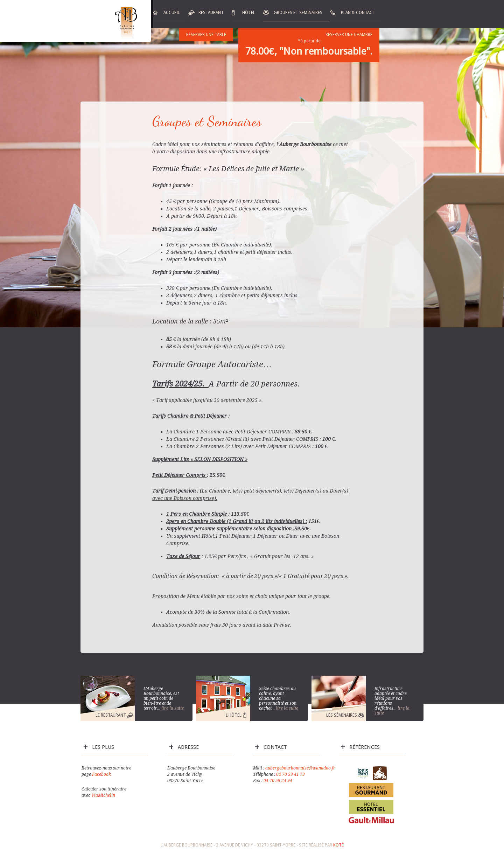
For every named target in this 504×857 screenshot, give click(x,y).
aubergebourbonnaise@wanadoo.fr (300, 768)
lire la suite (173, 708)
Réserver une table (206, 35)
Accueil (172, 13)
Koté (338, 845)
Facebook (101, 774)
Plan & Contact (358, 13)
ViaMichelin (103, 795)
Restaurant (211, 13)
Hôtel (249, 13)
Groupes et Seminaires (298, 13)
